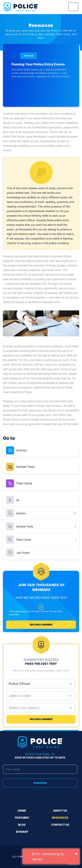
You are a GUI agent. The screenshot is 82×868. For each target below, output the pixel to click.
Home (22, 811)
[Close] (76, 854)
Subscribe (40, 783)
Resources (60, 818)
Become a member (41, 625)
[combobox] (41, 696)
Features (22, 818)
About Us (60, 811)
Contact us (60, 825)
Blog (22, 825)
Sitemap (22, 832)
